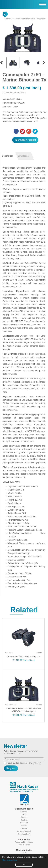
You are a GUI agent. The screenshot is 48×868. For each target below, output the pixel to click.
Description (8, 156)
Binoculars (16, 19)
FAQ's (24, 814)
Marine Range (28, 19)
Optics (7, 19)
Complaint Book (24, 834)
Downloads (23, 156)
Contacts (24, 811)
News (24, 853)
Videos (24, 826)
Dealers (24, 828)
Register (11, 768)
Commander (41, 19)
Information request (25, 140)
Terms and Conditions (24, 842)
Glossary (24, 817)
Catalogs (24, 820)
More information (9, 860)
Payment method (24, 831)
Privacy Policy (34, 763)
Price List (24, 823)
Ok (24, 865)
